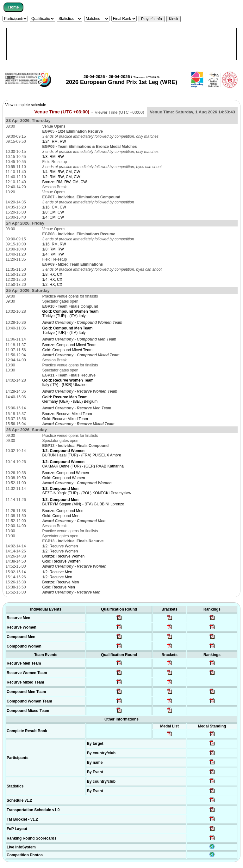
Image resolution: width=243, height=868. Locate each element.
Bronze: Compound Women (65, 473)
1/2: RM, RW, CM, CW (61, 177)
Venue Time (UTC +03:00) (62, 112)
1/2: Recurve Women (60, 546)
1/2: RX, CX (52, 285)
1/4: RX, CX (52, 280)
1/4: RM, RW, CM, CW (61, 172)
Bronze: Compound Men (63, 511)
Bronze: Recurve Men (60, 582)
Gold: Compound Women (63, 478)
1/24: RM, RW (54, 142)
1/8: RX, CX (52, 274)
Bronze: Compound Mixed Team (69, 345)
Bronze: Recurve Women (63, 556)
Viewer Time (119, 112)
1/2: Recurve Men (57, 572)
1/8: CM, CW (53, 212)
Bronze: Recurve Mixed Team (67, 414)
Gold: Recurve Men (58, 587)
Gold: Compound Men (61, 516)
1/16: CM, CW (54, 207)
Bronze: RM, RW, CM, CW (64, 182)
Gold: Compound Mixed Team (67, 350)
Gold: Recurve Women (61, 561)
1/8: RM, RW (53, 157)
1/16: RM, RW (54, 244)
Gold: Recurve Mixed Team (65, 419)
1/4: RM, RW (53, 254)
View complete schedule (26, 105)
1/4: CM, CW (53, 217)
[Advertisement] (121, 44)
